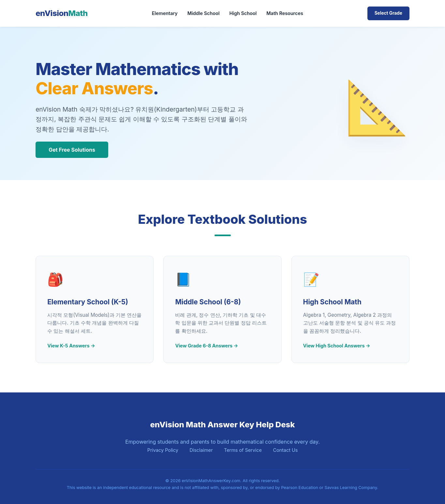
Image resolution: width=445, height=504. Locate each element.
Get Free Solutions (72, 150)
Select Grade (388, 13)
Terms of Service (243, 450)
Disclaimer (201, 450)
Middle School (204, 13)
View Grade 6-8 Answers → (207, 346)
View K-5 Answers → (71, 346)
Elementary (165, 13)
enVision (62, 13)
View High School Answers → (337, 346)
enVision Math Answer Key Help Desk (222, 425)
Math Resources (285, 13)
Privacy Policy (163, 450)
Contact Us (285, 450)
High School (243, 13)
